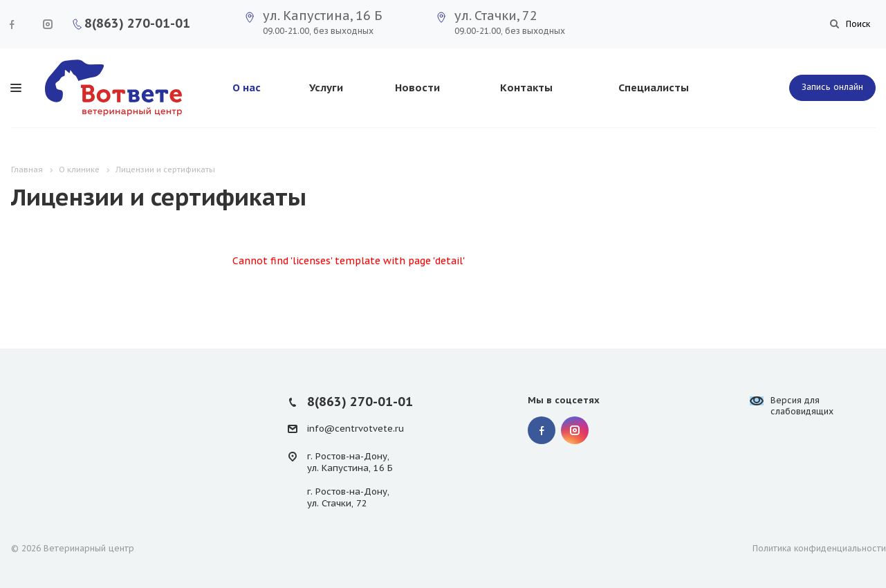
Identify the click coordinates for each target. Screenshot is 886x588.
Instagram (48, 24)
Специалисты (654, 88)
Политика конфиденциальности (819, 548)
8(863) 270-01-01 (137, 23)
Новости (417, 88)
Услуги (326, 88)
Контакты (526, 88)
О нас (247, 88)
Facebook (12, 24)
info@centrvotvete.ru (356, 429)
